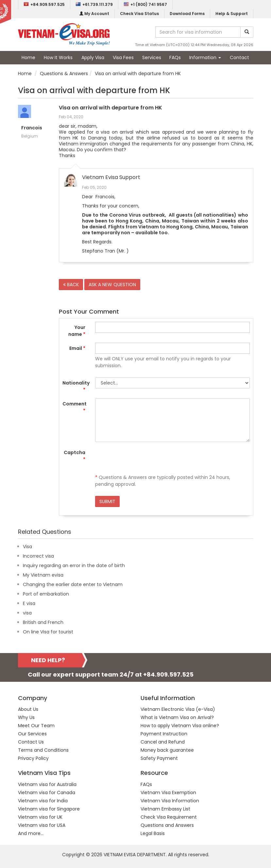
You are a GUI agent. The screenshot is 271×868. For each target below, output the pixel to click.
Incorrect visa (38, 556)
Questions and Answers (167, 825)
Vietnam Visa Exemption (168, 793)
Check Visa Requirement (169, 817)
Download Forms (187, 14)
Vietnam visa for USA (42, 825)
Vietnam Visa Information (170, 801)
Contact (239, 57)
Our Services (32, 734)
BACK (71, 285)
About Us (28, 709)
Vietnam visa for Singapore (49, 809)
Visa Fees (123, 57)
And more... (31, 833)
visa (27, 613)
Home (28, 57)
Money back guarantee (167, 750)
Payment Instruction (164, 734)
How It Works (58, 57)
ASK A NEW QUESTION (112, 285)
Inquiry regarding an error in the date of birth (74, 565)
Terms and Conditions (43, 750)
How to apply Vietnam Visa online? (180, 726)
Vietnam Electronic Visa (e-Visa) (178, 709)
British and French (43, 622)
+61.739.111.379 (94, 4)
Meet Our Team (36, 726)
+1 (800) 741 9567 (145, 4)
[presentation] (145, 460)
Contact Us (31, 742)
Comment (75, 407)
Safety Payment (159, 758)
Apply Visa (93, 57)
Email (77, 348)
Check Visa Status (139, 14)
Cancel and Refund (163, 742)
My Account (94, 14)
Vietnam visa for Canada (47, 793)
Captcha (75, 456)
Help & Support (232, 14)
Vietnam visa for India (43, 801)
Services (152, 57)
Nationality (76, 386)
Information (205, 57)
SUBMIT (107, 501)
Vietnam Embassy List (165, 809)
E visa (29, 603)
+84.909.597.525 (44, 4)
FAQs (175, 57)
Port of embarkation (46, 594)
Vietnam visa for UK (40, 817)
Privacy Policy (33, 758)
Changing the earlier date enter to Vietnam (73, 584)
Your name (77, 331)
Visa (27, 547)
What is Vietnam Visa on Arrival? (177, 717)
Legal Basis (153, 833)
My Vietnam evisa (43, 575)
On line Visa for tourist (48, 632)
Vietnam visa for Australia (47, 784)
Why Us (26, 717)
